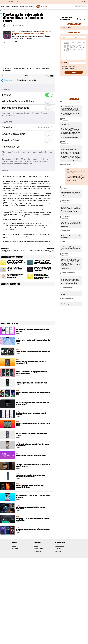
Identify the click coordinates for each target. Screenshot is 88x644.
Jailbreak (8, 6)
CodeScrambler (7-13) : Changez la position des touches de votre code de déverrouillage (42, 276)
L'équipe (14, 546)
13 (24, 26)
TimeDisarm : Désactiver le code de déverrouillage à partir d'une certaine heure (42, 262)
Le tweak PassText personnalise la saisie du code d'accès (32, 435)
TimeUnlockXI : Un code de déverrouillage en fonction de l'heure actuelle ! (16, 262)
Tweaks (2, 6)
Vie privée (36, 546)
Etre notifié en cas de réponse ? (69, 68)
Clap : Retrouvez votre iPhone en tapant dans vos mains (42, 251)
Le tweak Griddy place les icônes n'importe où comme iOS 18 (33, 393)
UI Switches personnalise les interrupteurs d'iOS (31, 383)
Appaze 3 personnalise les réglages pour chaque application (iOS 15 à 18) (31, 373)
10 (61, 164)
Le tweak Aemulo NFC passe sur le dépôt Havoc (31, 455)
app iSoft (57, 554)
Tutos (26, 6)
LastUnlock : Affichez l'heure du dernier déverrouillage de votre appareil (43, 269)
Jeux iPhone (58, 549)
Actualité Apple (59, 551)
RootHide (18, 2)
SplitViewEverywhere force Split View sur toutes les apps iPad (31, 508)
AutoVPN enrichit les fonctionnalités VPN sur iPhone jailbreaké (32, 331)
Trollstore (13, 2)
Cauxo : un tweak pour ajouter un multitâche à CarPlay (33, 352)
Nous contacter (16, 549)
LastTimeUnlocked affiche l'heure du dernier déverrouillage (15, 276)
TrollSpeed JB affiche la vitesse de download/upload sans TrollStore (33, 519)
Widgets (22, 6)
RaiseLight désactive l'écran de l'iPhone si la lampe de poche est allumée (33, 466)
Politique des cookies (39, 549)
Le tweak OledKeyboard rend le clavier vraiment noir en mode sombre (32, 404)
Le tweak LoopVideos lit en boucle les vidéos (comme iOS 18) (33, 424)
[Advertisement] (27, 56)
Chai (7, 26)
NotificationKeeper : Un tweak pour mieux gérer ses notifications (13, 251)
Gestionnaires (15, 6)
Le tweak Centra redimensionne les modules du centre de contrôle (31, 362)
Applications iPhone (60, 546)
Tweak (44, 6)
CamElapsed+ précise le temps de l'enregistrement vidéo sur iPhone (32, 445)
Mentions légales (38, 551)
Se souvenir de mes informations (69, 67)
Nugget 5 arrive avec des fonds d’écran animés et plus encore (33, 341)
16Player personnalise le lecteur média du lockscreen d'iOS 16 (33, 530)
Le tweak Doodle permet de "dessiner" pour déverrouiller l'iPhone (30, 486)
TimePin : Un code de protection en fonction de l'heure (15, 269)
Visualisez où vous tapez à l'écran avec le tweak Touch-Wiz (31, 414)
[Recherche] (81, 6)
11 (61, 142)
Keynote (8, 2)
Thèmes (31, 6)
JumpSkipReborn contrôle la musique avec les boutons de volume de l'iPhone (30, 476)
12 (61, 119)
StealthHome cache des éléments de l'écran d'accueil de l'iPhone (33, 497)
